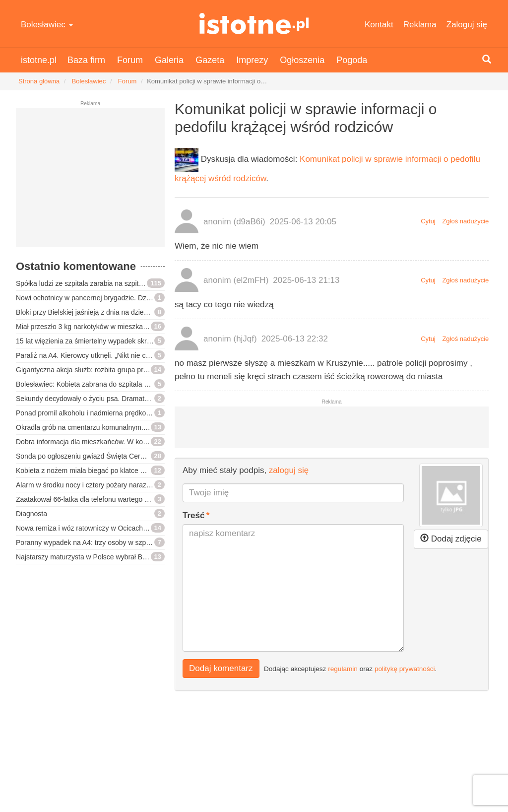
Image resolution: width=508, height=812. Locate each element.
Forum (130, 60)
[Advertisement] (90, 182)
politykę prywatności (405, 668)
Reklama (420, 25)
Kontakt (379, 25)
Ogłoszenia (302, 60)
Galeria (169, 60)
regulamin (343, 668)
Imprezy (252, 60)
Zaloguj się (467, 25)
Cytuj (428, 221)
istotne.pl (254, 24)
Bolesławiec (47, 25)
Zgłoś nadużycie (465, 221)
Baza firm (86, 60)
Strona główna (39, 81)
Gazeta (210, 60)
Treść (193, 515)
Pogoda (352, 60)
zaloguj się (289, 470)
